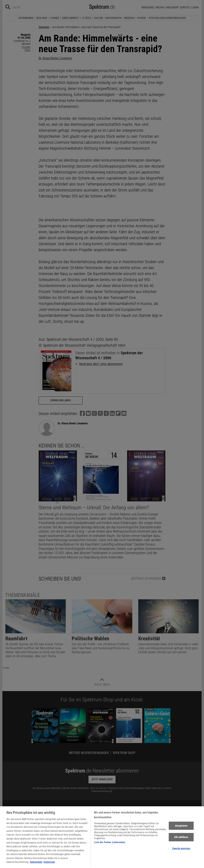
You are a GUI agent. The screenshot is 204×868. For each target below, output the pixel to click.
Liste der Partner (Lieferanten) (110, 849)
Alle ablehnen (181, 844)
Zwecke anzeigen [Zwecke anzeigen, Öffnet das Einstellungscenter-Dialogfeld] (181, 855)
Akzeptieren (181, 832)
